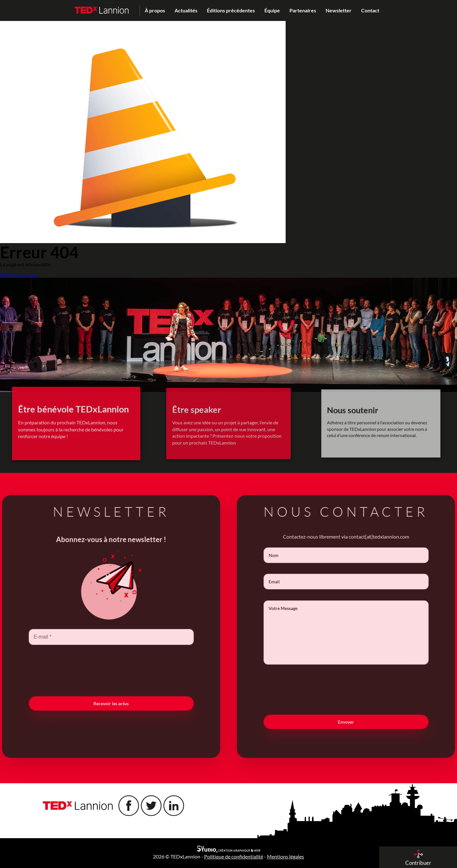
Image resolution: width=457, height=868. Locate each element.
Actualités (186, 10)
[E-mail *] (100, 637)
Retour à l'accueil (18, 275)
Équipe (272, 10)
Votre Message (357, 633)
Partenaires (303, 10)
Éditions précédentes (231, 10)
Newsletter (339, 10)
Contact (370, 10)
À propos (155, 10)
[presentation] (100, 670)
